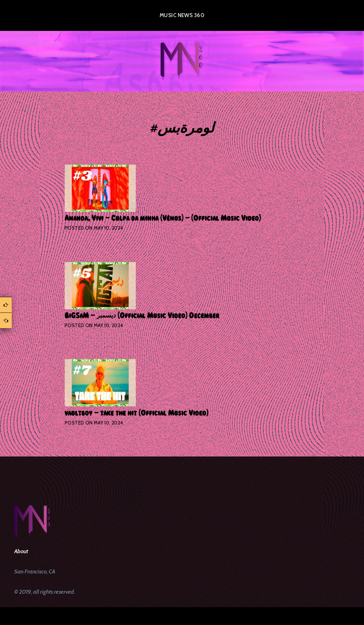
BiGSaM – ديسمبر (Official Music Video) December (142, 316)
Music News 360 (182, 15)
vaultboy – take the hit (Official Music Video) (136, 413)
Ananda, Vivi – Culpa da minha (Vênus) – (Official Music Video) (163, 218)
